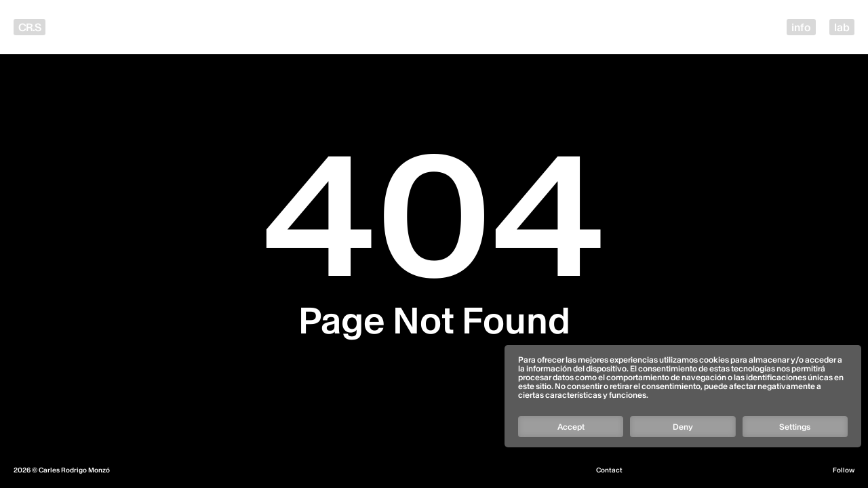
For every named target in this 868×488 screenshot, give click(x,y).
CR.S (29, 27)
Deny (683, 427)
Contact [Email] (609, 470)
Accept (571, 427)
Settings (795, 427)
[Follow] (683, 379)
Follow (844, 470)
